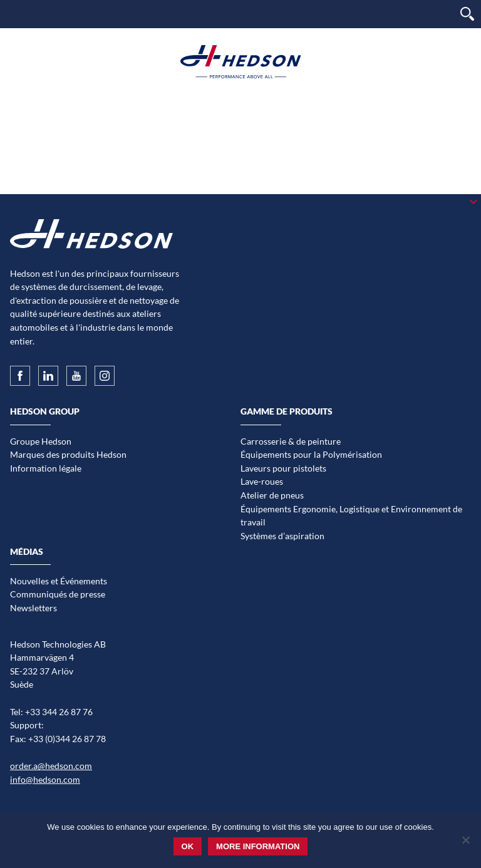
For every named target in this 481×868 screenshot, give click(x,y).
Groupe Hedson (41, 441)
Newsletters (34, 608)
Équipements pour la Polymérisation (311, 454)
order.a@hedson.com (51, 766)
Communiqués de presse (58, 594)
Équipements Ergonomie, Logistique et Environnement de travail (351, 516)
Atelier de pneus (272, 495)
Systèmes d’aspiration (282, 536)
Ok (188, 846)
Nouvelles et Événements (59, 581)
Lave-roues (262, 481)
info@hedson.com (45, 779)
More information (258, 846)
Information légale (46, 468)
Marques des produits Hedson (68, 454)
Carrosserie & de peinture (291, 441)
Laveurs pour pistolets (283, 468)
